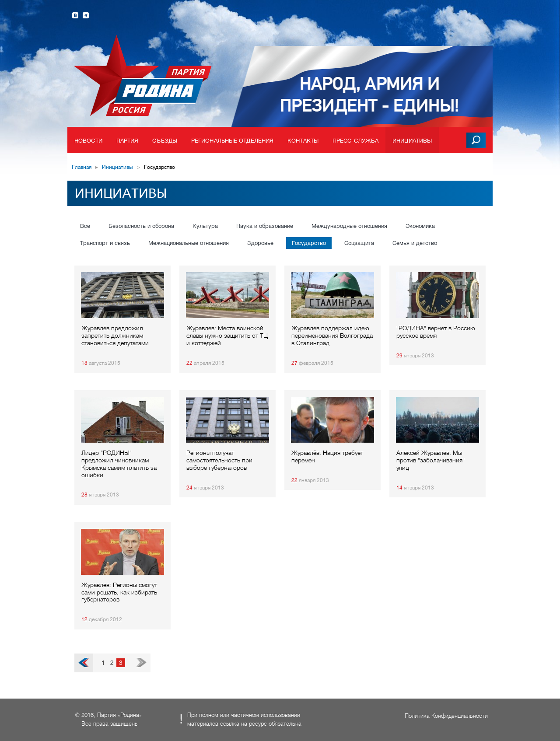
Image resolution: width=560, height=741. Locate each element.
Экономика (420, 226)
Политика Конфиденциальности (446, 716)
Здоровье (260, 243)
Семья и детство (415, 243)
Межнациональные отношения (189, 243)
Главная (82, 167)
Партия (128, 141)
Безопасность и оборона (141, 226)
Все (85, 226)
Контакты (303, 141)
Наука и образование (265, 226)
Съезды (165, 141)
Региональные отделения (232, 141)
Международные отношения (349, 226)
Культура (205, 226)
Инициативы (412, 141)
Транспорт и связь (105, 243)
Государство (309, 243)
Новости (88, 141)
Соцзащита (359, 243)
